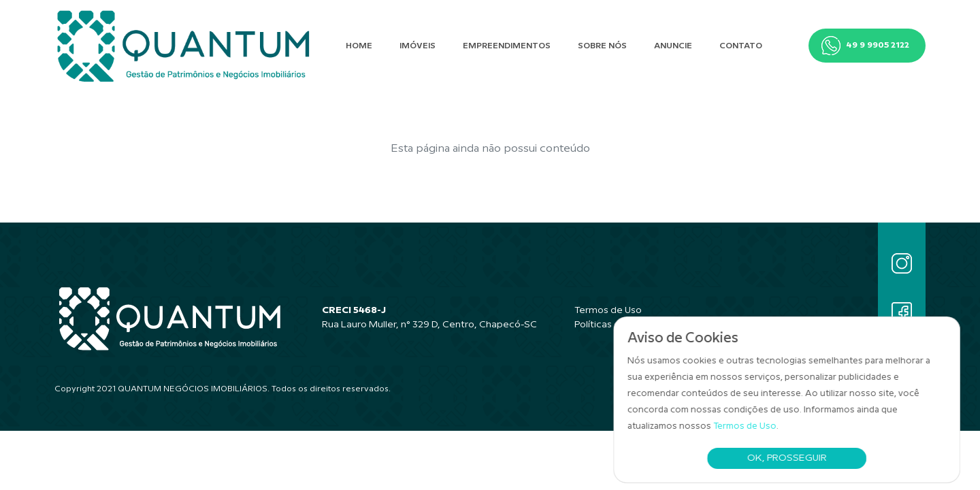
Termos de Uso (749, 426)
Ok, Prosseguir (790, 458)
